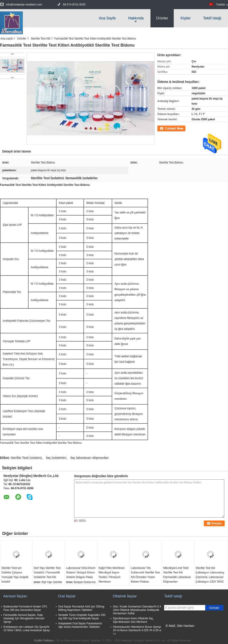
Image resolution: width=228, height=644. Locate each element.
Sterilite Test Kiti (40, 39)
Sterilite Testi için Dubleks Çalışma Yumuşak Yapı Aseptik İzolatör (15, 575)
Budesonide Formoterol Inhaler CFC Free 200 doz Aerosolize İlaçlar (25, 608)
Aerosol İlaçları (15, 596)
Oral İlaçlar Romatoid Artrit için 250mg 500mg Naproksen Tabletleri (81, 608)
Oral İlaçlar (67, 596)
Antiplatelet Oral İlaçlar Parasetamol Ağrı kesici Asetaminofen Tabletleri (80, 625)
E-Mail (170, 626)
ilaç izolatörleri (56, 458)
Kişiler (186, 18)
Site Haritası (186, 626)
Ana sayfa (107, 18)
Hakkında (136, 18)
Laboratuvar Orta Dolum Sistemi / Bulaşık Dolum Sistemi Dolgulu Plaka (81, 573)
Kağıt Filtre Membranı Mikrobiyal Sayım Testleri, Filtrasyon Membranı (112, 575)
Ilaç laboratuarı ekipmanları (89, 458)
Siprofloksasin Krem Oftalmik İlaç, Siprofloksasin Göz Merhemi (133, 620)
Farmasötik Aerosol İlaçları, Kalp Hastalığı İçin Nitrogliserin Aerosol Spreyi (24, 618)
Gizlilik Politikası (44, 641)
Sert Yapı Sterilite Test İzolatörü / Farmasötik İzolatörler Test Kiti (47, 573)
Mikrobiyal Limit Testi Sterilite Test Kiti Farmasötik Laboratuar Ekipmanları (177, 575)
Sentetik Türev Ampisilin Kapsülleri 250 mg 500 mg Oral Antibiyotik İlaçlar (82, 617)
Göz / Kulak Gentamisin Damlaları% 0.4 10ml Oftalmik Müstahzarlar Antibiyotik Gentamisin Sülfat (137, 610)
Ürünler (162, 18)
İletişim (162, 128)
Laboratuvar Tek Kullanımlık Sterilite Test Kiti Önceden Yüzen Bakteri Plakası (145, 575)
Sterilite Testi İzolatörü (26, 458)
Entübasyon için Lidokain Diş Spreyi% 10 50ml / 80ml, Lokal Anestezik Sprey (27, 629)
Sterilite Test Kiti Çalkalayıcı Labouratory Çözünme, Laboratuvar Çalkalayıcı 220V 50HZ (210, 575)
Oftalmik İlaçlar (125, 596)
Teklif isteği (212, 18)
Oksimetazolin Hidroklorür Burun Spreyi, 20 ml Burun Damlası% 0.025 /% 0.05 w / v (137, 630)
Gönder (214, 608)
